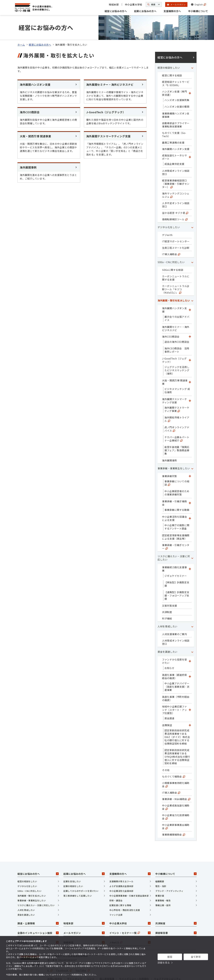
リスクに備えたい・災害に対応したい (174, 542)
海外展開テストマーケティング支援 (174, 384)
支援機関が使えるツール (121, 865)
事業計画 (160, 879)
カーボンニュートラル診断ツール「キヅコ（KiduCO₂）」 (176, 273)
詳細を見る (164, 963)
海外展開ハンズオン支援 (176, 133)
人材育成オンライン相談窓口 (176, 156)
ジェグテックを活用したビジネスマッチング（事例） (177, 354)
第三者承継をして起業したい (78, 879)
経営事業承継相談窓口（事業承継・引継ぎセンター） (176, 167)
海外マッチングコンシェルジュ (176, 179)
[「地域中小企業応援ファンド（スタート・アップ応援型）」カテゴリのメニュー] (190, 693)
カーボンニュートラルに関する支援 (176, 262)
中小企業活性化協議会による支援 (174, 502)
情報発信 (84, 926)
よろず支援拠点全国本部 (121, 870)
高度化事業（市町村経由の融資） (176, 682)
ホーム (21, 28)
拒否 (170, 957)
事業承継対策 (170, 460)
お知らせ (169, 652)
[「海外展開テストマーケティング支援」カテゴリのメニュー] (190, 384)
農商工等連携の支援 (173, 126)
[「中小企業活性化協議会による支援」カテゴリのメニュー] (190, 502)
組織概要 (160, 865)
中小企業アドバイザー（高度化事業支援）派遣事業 (177, 670)
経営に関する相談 (172, 59)
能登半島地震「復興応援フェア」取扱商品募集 (177, 434)
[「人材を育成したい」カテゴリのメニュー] (192, 610)
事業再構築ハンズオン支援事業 (176, 99)
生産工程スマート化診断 (176, 231)
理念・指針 (161, 870)
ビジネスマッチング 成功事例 (177, 374)
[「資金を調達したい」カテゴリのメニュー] (192, 635)
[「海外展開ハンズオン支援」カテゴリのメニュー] (190, 294)
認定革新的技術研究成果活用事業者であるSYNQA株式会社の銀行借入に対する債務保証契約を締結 (177, 740)
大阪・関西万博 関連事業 (175, 366)
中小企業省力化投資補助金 (176, 800)
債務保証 (167, 709)
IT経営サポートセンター (176, 225)
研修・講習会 (116, 884)
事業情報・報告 (163, 884)
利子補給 (167, 602)
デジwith (167, 219)
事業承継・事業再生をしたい (174, 452)
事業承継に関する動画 (177, 494)
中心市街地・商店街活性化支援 (125, 894)
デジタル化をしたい (169, 211)
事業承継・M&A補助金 (176, 783)
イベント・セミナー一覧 (130, 916)
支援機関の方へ (172, 11)
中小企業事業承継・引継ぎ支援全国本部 (129, 879)
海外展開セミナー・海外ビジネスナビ (176, 312)
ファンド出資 (116, 899)
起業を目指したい (72, 865)
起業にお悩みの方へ (145, 11)
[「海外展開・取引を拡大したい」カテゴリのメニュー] (192, 284)
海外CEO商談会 (171, 320)
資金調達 (169, 702)
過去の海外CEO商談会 (177, 325)
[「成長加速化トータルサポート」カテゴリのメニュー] (190, 141)
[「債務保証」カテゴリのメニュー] (190, 709)
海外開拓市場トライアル (177, 403)
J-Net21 (130, 926)
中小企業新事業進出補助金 (176, 810)
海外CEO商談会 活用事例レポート (177, 334)
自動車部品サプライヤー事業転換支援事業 (176, 108)
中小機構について (198, 11)
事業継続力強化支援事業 (174, 553)
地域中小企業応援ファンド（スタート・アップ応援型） (174, 693)
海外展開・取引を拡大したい (174, 284)
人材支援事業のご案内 (174, 618)
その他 (166, 754)
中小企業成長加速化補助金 (176, 791)
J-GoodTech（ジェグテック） (174, 344)
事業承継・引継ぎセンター (176, 530)
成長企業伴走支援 (174, 148)
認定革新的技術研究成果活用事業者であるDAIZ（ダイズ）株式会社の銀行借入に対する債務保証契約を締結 (177, 721)
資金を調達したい (168, 635)
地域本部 (114, 4)
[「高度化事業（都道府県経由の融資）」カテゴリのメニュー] (190, 660)
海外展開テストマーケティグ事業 (177, 393)
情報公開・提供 (163, 889)
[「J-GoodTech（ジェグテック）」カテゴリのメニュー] (190, 344)
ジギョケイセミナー (176, 559)
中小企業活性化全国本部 (121, 875)
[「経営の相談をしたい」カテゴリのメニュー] (192, 51)
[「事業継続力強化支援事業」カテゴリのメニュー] (190, 553)
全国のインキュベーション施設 (38, 916)
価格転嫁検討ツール (175, 203)
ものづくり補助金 (174, 760)
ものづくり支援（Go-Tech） (174, 118)
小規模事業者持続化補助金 (176, 768)
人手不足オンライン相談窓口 (176, 188)
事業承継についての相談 (177, 467)
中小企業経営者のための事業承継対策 (177, 476)
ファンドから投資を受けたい (174, 645)
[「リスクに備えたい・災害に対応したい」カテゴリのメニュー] (192, 542)
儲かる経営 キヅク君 (175, 197)
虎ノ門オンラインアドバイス (177, 413)
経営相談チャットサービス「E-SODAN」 (176, 67)
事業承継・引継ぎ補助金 (174, 487)
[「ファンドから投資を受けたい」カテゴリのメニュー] (190, 645)
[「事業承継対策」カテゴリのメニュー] (190, 460)
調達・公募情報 (38, 907)
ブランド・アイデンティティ (169, 875)
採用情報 (38, 926)
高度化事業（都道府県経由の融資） (174, 660)
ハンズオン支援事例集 (177, 84)
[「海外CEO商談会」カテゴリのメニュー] (190, 320)
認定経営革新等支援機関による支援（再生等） (176, 521)
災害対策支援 (170, 589)
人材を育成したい (168, 610)
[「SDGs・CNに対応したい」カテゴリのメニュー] (192, 246)
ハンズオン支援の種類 (177, 90)
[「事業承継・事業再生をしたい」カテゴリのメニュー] (192, 452)
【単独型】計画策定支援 (177, 568)
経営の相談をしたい (169, 51)
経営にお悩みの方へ (116, 11)
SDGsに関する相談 (173, 254)
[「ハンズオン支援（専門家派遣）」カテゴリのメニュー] (190, 77)
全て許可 (196, 957)
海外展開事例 (170, 444)
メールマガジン (84, 916)
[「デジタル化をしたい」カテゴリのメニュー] (192, 211)
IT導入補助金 (171, 238)
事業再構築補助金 (174, 818)
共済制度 (167, 596)
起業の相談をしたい (73, 870)
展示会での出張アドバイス (177, 302)
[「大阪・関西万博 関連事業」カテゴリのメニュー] (190, 366)
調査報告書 (176, 916)
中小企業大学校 (134, 4)
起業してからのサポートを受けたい (81, 875)
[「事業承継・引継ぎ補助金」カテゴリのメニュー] (190, 487)
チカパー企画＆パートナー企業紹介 (177, 422)
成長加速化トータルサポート (174, 141)
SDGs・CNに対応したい (171, 246)
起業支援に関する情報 (120, 889)
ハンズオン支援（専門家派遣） (174, 77)
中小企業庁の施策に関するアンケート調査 (177, 511)
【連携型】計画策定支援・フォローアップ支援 (177, 579)
